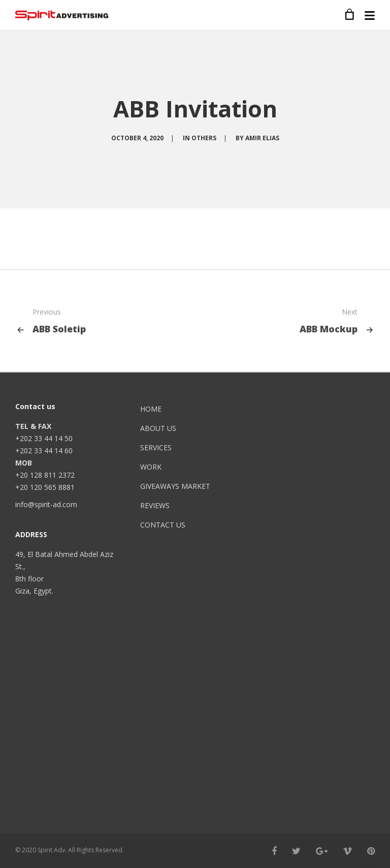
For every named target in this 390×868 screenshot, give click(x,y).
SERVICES (156, 447)
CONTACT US (163, 525)
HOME (151, 409)
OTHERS (204, 138)
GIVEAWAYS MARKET (175, 486)
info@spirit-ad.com (46, 504)
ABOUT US (158, 428)
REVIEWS (155, 505)
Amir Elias (262, 138)
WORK (151, 467)
